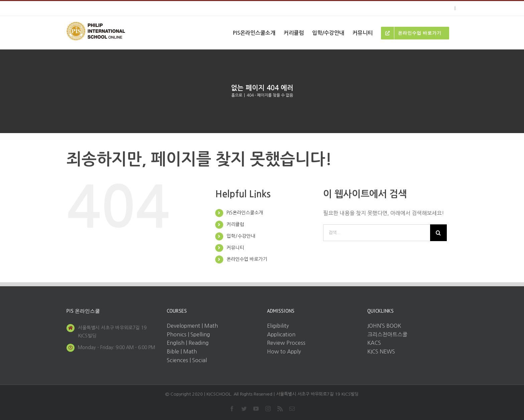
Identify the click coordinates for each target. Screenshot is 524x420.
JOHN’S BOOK (384, 326)
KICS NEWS (381, 351)
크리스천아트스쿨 (387, 334)
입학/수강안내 (241, 236)
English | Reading (188, 343)
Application (281, 334)
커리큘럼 (235, 224)
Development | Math (192, 326)
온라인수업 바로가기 (247, 259)
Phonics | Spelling (188, 334)
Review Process (286, 343)
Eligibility (278, 326)
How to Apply (284, 351)
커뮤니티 (235, 248)
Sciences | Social (187, 360)
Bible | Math (182, 351)
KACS (374, 343)
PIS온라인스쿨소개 (245, 213)
